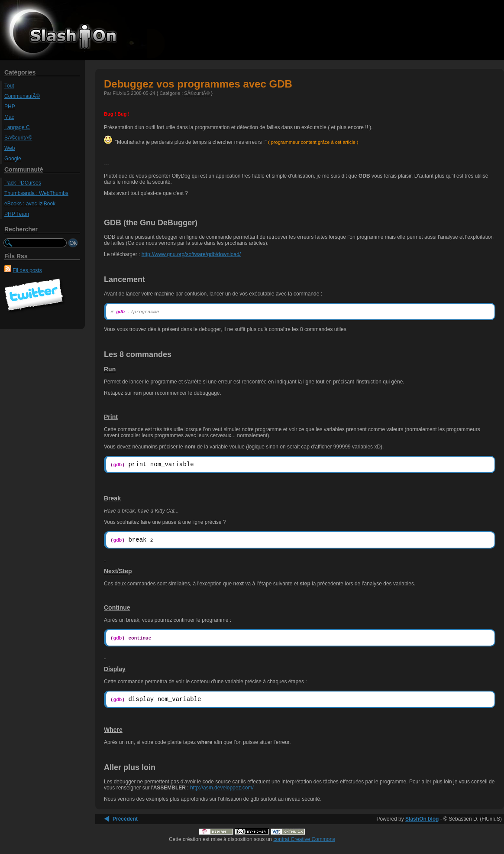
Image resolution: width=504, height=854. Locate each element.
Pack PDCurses (23, 183)
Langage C (17, 127)
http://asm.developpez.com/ (222, 794)
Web (10, 148)
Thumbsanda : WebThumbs (36, 193)
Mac (9, 117)
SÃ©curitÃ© (18, 138)
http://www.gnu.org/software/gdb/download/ (191, 254)
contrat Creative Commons (304, 846)
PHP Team (17, 214)
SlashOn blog (422, 825)
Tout (9, 86)
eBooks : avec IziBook (30, 204)
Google (13, 159)
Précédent (125, 825)
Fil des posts (27, 270)
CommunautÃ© (22, 96)
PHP (10, 107)
